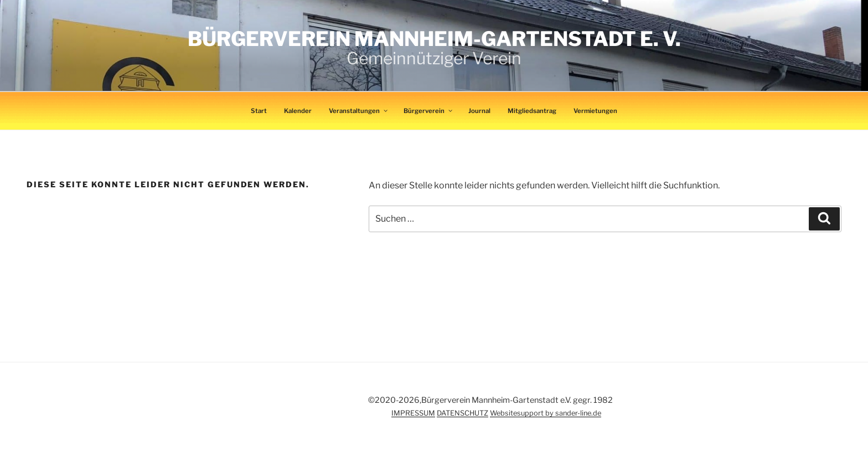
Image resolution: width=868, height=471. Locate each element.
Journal (479, 111)
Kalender (298, 111)
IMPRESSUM (413, 413)
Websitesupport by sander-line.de (546, 413)
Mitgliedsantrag (532, 111)
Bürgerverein (428, 111)
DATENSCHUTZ (463, 413)
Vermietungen (595, 111)
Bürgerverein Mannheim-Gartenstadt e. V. (434, 39)
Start (259, 111)
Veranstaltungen (359, 111)
